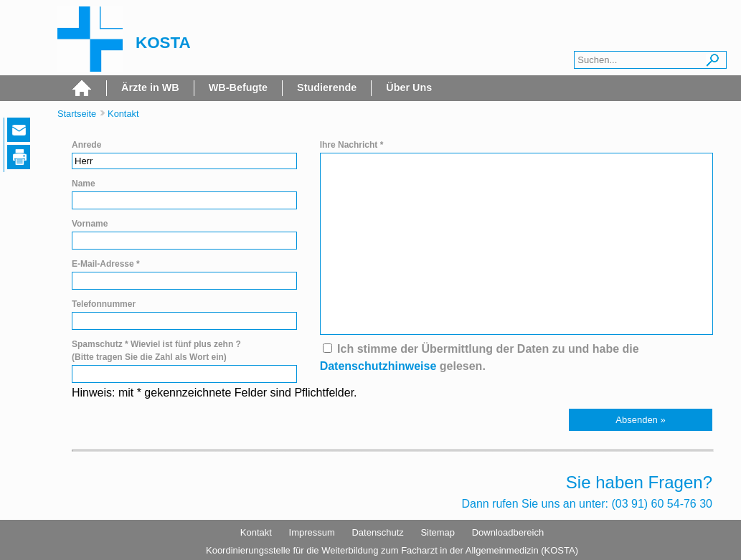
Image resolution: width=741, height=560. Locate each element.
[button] (641, 420)
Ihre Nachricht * (352, 145)
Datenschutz (377, 532)
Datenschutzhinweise (378, 366)
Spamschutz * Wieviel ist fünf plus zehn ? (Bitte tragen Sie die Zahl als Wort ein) (156, 351)
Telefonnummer (104, 304)
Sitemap (438, 532)
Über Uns (409, 87)
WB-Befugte (238, 87)
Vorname (90, 224)
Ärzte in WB (150, 87)
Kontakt (123, 114)
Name (84, 184)
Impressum (312, 532)
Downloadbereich (508, 532)
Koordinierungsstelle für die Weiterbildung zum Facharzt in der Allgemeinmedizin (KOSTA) (392, 550)
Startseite (77, 114)
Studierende (327, 87)
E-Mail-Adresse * (106, 264)
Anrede (86, 145)
